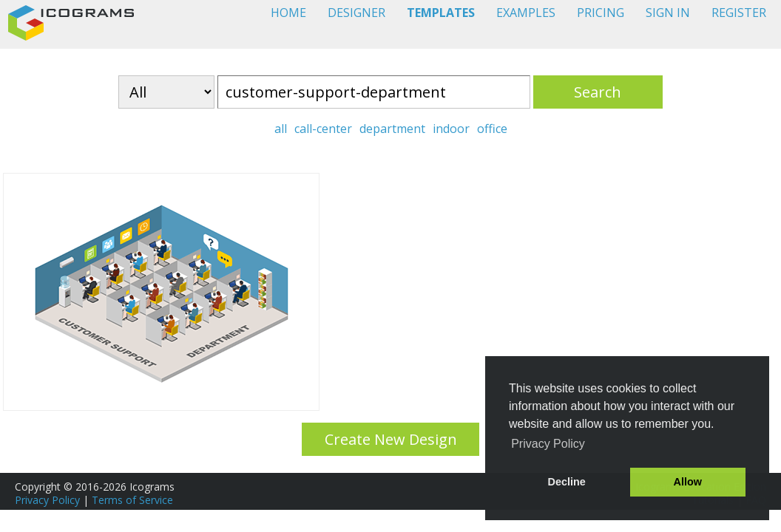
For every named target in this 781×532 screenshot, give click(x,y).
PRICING (601, 13)
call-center (323, 129)
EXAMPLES (526, 13)
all (281, 129)
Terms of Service (132, 500)
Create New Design (391, 439)
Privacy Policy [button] (548, 444)
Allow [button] (688, 482)
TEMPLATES (441, 13)
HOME (288, 13)
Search (598, 92)
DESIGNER (356, 13)
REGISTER (739, 13)
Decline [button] (567, 482)
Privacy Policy (47, 500)
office (492, 129)
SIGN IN (668, 13)
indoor (451, 129)
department (392, 129)
